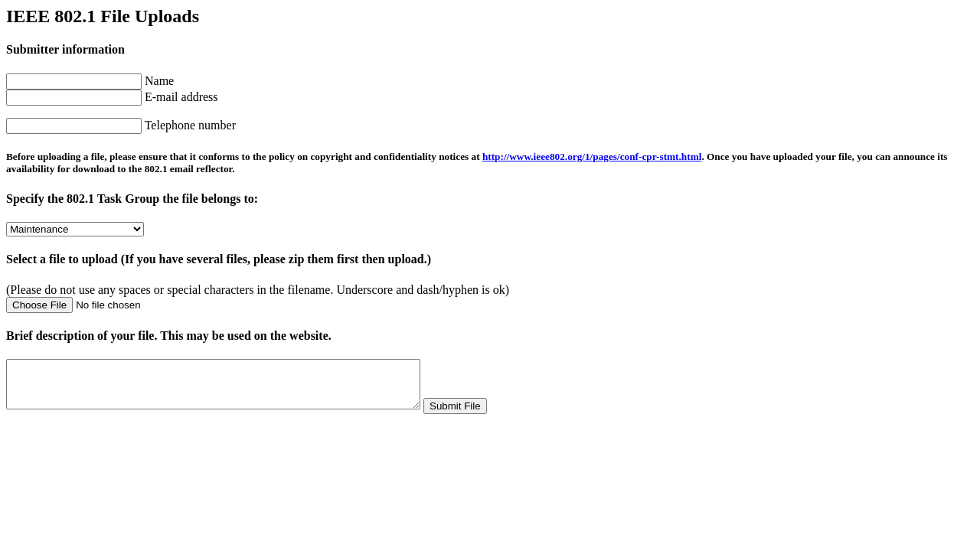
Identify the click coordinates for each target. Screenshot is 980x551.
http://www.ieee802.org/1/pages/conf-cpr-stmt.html (592, 156)
